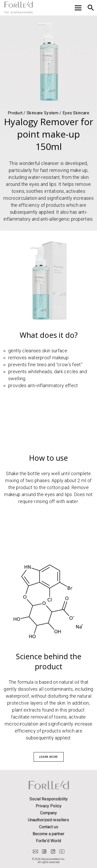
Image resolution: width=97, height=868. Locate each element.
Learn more (49, 757)
